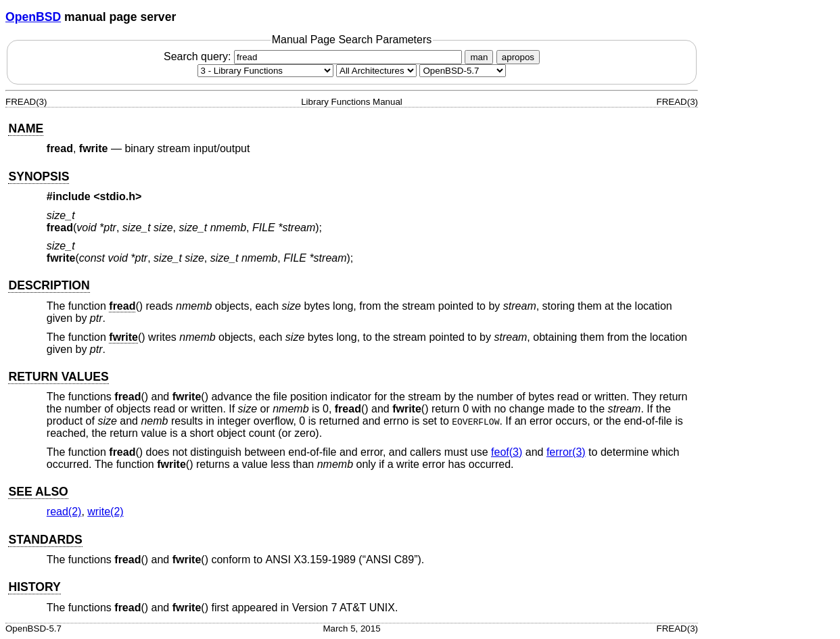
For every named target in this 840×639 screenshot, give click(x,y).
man (479, 57)
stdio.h (118, 196)
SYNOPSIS (39, 176)
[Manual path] (463, 71)
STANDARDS (45, 540)
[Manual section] (265, 71)
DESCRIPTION (49, 285)
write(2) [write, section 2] (105, 512)
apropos (518, 57)
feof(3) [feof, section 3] (507, 452)
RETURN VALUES (58, 377)
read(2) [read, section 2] (64, 512)
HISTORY (34, 587)
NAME (26, 128)
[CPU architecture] (376, 71)
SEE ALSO (38, 492)
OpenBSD (33, 17)
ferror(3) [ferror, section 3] (566, 452)
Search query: (314, 56)
